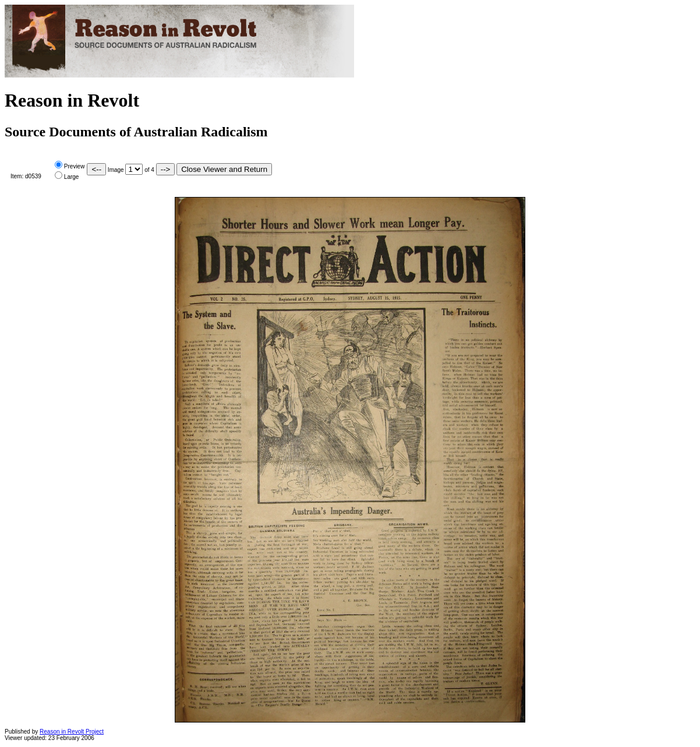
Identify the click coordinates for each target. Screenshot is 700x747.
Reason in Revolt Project (72, 732)
